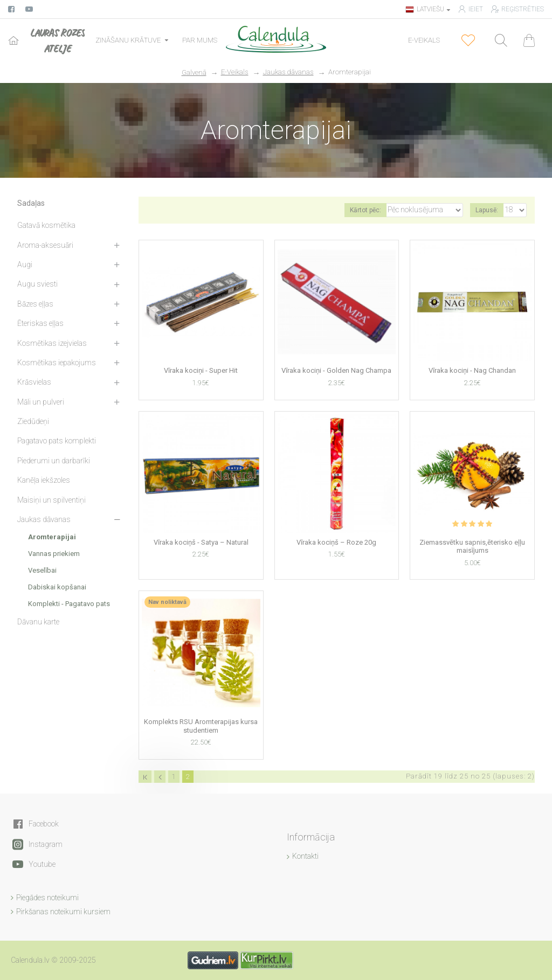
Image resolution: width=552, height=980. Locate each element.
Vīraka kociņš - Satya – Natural (201, 542)
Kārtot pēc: (365, 210)
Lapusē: (487, 210)
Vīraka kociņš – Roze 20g (336, 542)
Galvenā (194, 72)
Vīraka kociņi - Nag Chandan (472, 370)
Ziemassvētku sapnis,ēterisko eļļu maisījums (472, 547)
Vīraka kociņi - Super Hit (201, 370)
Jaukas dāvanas (288, 72)
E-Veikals (235, 72)
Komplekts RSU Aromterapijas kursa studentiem (201, 726)
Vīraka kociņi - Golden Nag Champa (336, 370)
